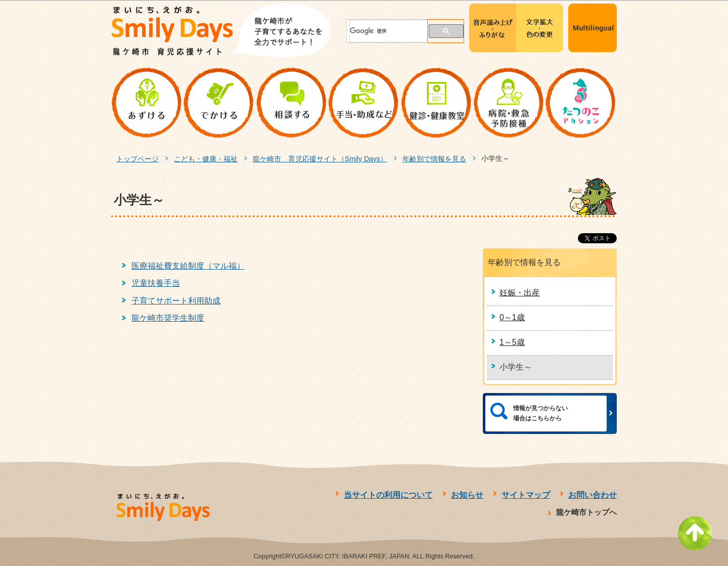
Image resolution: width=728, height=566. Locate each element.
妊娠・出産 (520, 293)
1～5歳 (512, 342)
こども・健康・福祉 (206, 159)
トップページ (138, 159)
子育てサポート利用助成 (176, 301)
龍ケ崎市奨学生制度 (168, 318)
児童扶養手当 (156, 283)
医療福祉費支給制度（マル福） (188, 266)
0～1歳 (512, 317)
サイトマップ (526, 495)
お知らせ (467, 495)
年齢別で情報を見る (434, 159)
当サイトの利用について (388, 495)
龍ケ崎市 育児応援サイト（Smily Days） (320, 159)
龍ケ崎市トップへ (586, 512)
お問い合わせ (593, 495)
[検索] (383, 31)
